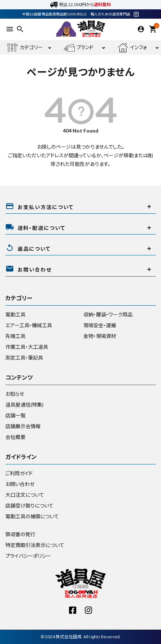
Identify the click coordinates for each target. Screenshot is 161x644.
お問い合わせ (20, 484)
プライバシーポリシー (28, 556)
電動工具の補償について (32, 516)
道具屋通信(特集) (24, 405)
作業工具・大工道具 (27, 347)
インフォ (132, 48)
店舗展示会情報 (23, 426)
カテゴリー (25, 48)
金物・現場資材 (100, 336)
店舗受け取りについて (29, 506)
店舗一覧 (15, 415)
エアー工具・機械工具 (29, 325)
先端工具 (15, 336)
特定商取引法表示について (35, 545)
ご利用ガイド (19, 473)
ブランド (79, 48)
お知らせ (15, 394)
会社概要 (15, 437)
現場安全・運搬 (100, 325)
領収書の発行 (20, 534)
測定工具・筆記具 (24, 358)
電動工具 (15, 314)
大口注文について (25, 495)
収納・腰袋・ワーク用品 (108, 314)
